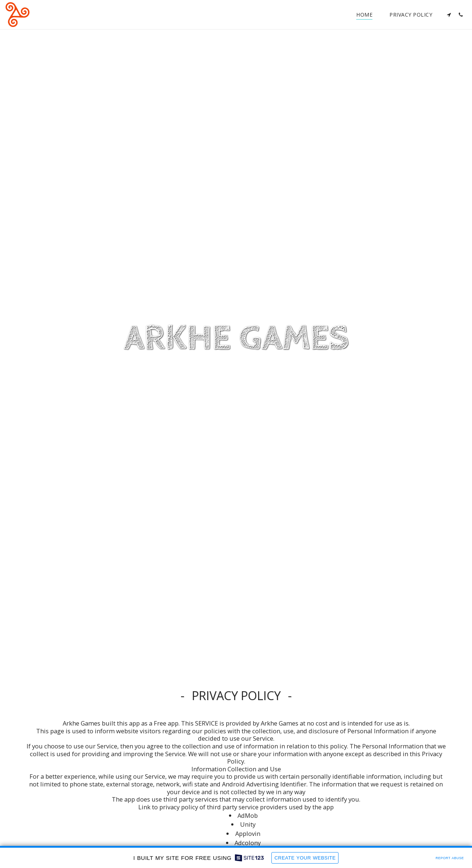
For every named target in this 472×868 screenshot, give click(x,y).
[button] (449, 15)
